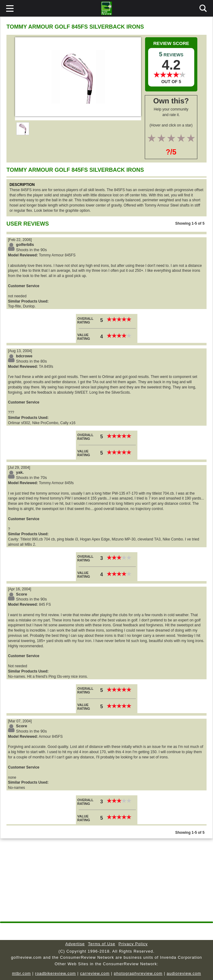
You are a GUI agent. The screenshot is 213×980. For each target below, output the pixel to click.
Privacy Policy (133, 944)
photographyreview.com (138, 973)
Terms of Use (102, 944)
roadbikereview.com (55, 973)
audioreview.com (184, 973)
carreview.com (95, 973)
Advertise (75, 944)
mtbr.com (21, 973)
